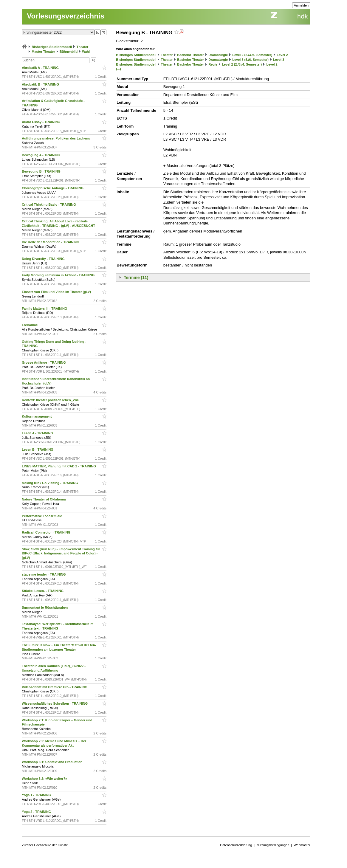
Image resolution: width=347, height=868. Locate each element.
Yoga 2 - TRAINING (37, 812)
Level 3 (279, 60)
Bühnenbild (69, 52)
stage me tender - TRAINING (44, 574)
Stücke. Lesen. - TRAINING (43, 591)
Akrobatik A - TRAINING (41, 68)
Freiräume (30, 325)
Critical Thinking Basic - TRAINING (49, 204)
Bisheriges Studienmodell (52, 47)
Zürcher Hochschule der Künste (45, 845)
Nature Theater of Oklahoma (44, 499)
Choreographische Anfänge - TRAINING (53, 188)
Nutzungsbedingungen (273, 845)
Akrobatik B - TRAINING (41, 84)
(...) (118, 69)
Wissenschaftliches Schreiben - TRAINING (55, 703)
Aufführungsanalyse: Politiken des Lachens (56, 138)
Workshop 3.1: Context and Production (52, 762)
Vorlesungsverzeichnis (66, 16)
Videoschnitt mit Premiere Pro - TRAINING (55, 687)
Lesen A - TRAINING (38, 433)
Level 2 (282, 55)
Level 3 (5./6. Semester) (250, 60)
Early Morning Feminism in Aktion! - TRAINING (59, 275)
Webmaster (302, 845)
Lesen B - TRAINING (38, 449)
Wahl (86, 52)
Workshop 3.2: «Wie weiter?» (45, 779)
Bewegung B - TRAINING (42, 171)
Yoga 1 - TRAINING (37, 795)
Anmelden (301, 5)
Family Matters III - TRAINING (45, 309)
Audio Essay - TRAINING (41, 122)
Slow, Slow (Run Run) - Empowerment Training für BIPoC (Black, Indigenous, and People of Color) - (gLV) (61, 554)
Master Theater (43, 52)
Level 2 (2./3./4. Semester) (252, 55)
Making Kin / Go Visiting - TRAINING (50, 483)
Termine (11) (136, 278)
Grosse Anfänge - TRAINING (44, 362)
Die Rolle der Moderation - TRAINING (51, 242)
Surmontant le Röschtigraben (45, 607)
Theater (83, 47)
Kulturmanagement (37, 416)
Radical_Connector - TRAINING (47, 532)
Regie (213, 64)
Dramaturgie (218, 55)
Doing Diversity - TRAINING (44, 259)
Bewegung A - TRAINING (41, 155)
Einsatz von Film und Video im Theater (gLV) (57, 292)
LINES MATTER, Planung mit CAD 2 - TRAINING (59, 466)
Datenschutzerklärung (236, 845)
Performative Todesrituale (42, 516)
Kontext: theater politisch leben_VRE (51, 400)
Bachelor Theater (190, 55)
